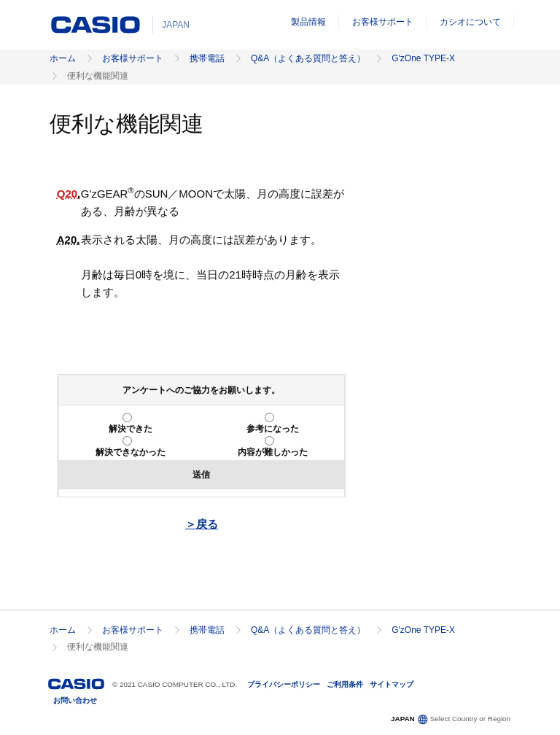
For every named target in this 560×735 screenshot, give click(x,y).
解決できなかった (131, 452)
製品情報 (308, 22)
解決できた (131, 429)
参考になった (273, 429)
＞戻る (202, 524)
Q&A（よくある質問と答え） (308, 58)
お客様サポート (383, 22)
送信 (201, 475)
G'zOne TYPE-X (423, 58)
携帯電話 (207, 58)
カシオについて (470, 22)
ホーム (63, 58)
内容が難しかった (273, 452)
